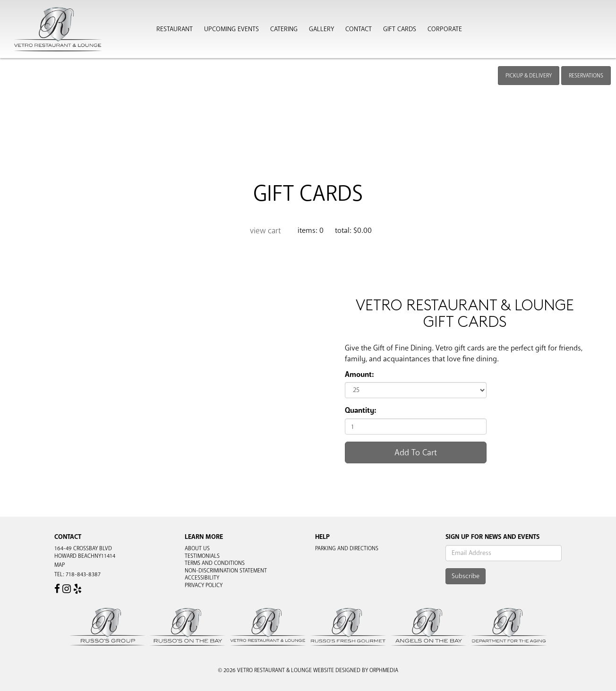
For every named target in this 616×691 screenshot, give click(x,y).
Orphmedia (384, 670)
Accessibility (202, 578)
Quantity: (360, 410)
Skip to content (35, 43)
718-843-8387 (83, 574)
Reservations (586, 76)
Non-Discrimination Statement (226, 571)
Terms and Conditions (215, 563)
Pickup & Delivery (529, 76)
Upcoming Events (231, 29)
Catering (284, 29)
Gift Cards (400, 29)
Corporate (445, 29)
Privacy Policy (204, 585)
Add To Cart (416, 452)
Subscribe (466, 576)
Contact (359, 29)
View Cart (265, 231)
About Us (197, 548)
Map (60, 565)
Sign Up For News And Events (492, 537)
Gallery (321, 29)
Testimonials (202, 556)
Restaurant (175, 29)
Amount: (359, 375)
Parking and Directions (347, 548)
